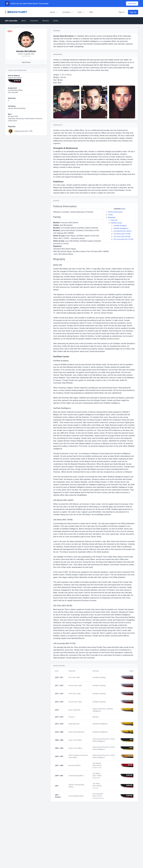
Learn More (132, 3)
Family (110, 215)
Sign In (122, 12)
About (24, 21)
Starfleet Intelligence (121, 228)
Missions (46, 21)
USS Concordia (11, 21)
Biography (112, 217)
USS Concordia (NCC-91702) (123, 239)
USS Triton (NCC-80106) (122, 236)
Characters (34, 21)
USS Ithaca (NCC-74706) (122, 234)
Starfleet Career (116, 223)
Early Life (114, 220)
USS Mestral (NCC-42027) (122, 231)
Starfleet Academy (120, 226)
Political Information (115, 212)
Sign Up (133, 12)
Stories (56, 21)
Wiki (91, 12)
